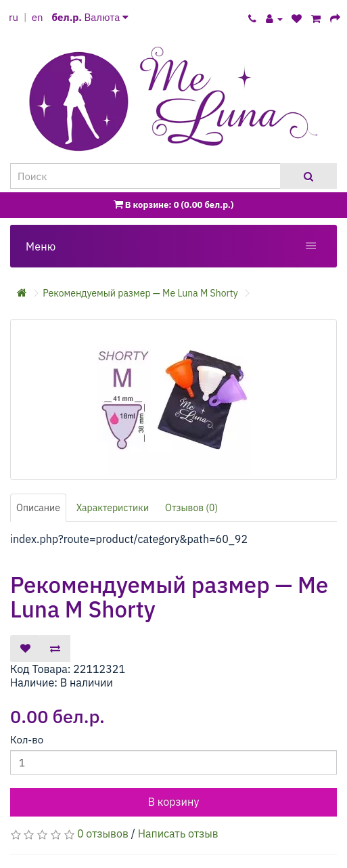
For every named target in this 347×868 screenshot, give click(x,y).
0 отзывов (103, 833)
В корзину (174, 802)
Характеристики (113, 508)
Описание (38, 508)
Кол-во (27, 740)
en (38, 17)
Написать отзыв (178, 833)
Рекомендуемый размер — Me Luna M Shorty (140, 293)
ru (14, 17)
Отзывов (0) (191, 508)
